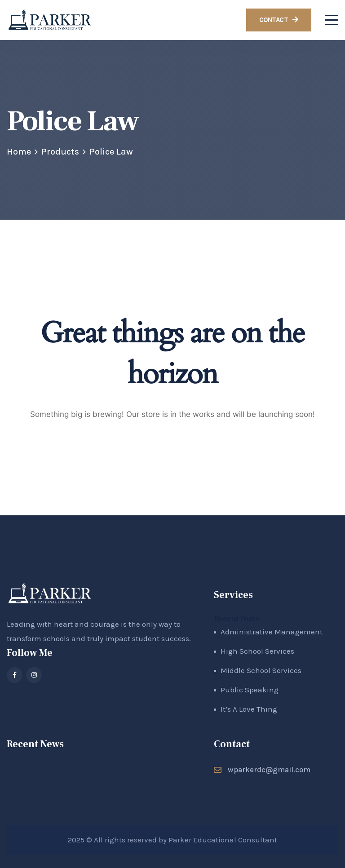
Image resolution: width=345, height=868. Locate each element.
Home (19, 152)
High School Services (257, 651)
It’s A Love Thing (249, 709)
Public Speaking (250, 690)
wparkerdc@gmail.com (269, 770)
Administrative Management (272, 632)
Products (60, 152)
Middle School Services (261, 670)
